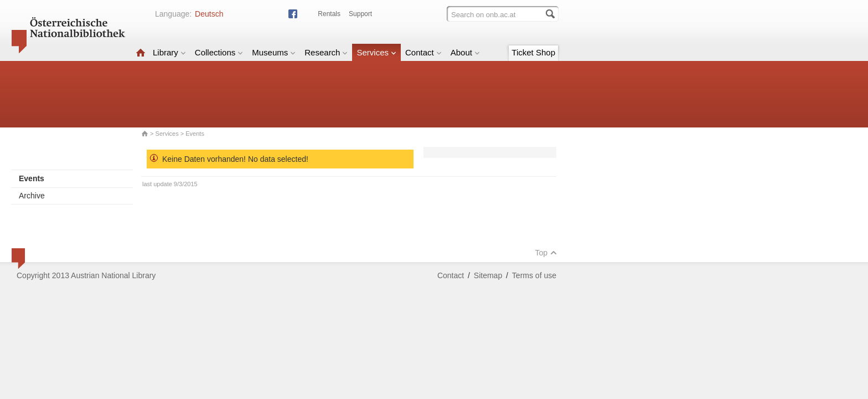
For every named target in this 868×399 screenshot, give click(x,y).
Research (326, 52)
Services (376, 52)
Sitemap (488, 275)
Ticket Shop (533, 52)
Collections (219, 52)
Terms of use (534, 275)
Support (360, 14)
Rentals (329, 14)
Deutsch (209, 14)
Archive (32, 196)
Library (169, 52)
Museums (274, 52)
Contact (423, 52)
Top (546, 253)
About (465, 52)
